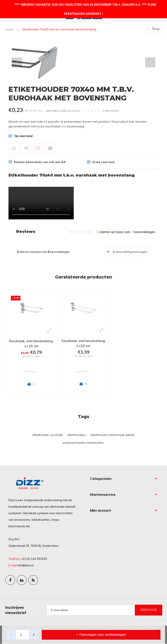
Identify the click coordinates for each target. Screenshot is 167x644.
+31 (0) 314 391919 (34, 560)
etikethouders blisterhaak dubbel (112, 436)
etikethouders (77, 436)
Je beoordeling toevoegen (130, 252)
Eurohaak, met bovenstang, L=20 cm (83, 343)
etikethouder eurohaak (48, 436)
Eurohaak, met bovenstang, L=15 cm (32, 343)
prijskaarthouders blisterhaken (83, 444)
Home (9, 29)
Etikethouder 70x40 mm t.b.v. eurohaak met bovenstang (59, 29)
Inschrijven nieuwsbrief (16, 611)
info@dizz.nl (26, 566)
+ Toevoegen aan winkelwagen (101, 635)
